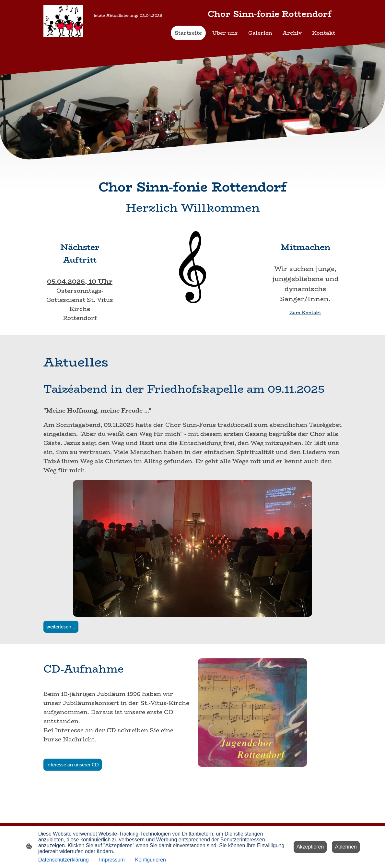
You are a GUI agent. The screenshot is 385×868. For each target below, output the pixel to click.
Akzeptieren (310, 847)
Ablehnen (346, 847)
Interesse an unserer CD (73, 765)
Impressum (112, 860)
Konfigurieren (151, 860)
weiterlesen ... (61, 627)
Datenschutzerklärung (64, 860)
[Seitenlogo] (63, 21)
